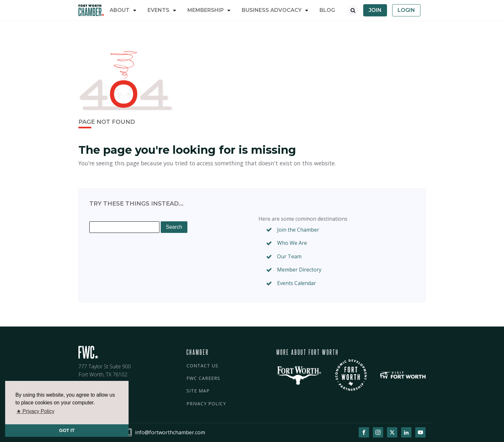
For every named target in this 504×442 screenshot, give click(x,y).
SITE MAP (198, 391)
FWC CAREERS (203, 378)
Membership (206, 10)
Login (406, 10)
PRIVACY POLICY (206, 404)
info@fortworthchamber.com (170, 432)
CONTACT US (202, 366)
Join (375, 10)
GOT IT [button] (67, 430)
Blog (327, 10)
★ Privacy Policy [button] (35, 411)
